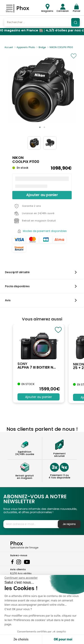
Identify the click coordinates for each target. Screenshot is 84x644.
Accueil (9, 47)
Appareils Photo (26, 47)
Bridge (42, 47)
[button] (40, 127)
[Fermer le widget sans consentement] (21, 578)
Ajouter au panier (42, 195)
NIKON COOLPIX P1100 (61, 47)
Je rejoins (69, 524)
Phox (23, 8)
